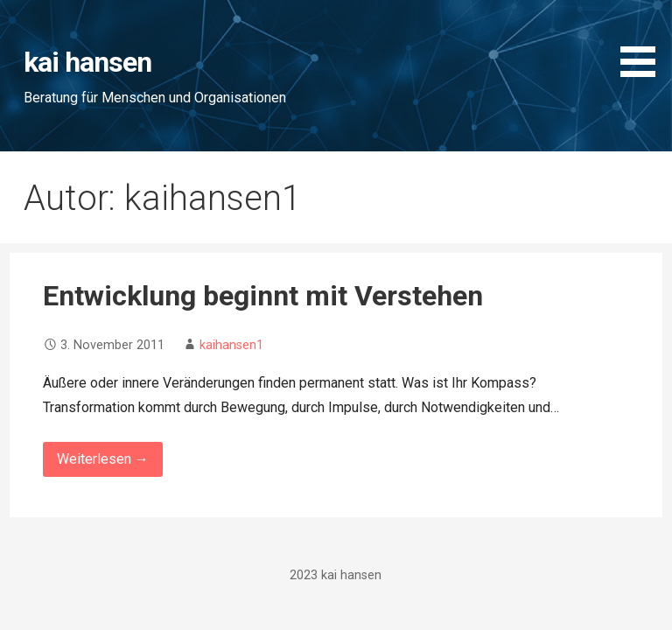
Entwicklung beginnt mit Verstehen (263, 296)
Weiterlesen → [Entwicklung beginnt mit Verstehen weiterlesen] (103, 459)
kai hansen (87, 62)
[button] (644, 42)
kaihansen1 (231, 345)
